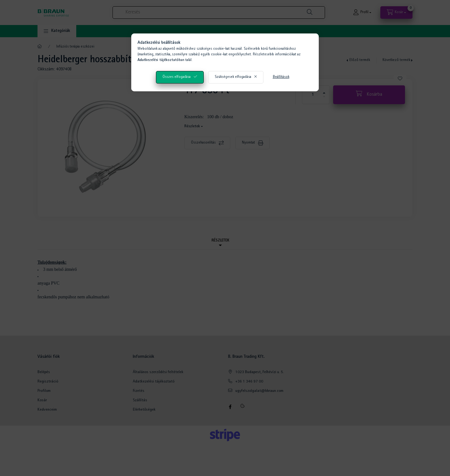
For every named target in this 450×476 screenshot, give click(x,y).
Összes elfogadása (177, 77)
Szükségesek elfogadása (233, 77)
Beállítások (281, 77)
